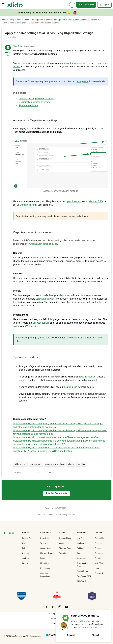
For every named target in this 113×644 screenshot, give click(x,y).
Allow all (96, 635)
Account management (34, 20)
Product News (82, 571)
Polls (24, 548)
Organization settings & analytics (83, 20)
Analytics (26, 558)
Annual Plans (64, 543)
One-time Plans (65, 538)
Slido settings (20, 464)
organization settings (55, 464)
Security (98, 558)
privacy (71, 464)
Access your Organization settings (36, 99)
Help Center (16, 20)
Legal (97, 568)
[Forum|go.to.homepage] (15, 5)
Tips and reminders (29, 105)
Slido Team (18, 46)
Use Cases (81, 558)
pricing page (82, 81)
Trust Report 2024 (84, 576)
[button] (3, 5)
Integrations (27, 563)
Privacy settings (94, 627)
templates (82, 464)
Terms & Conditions (45, 515)
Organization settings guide (43, 244)
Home (5, 20)
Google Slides (46, 548)
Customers (99, 553)
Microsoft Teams (47, 553)
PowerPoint (45, 538)
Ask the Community (56, 493)
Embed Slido (45, 568)
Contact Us (99, 538)
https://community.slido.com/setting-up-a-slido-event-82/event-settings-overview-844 (56, 437)
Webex (43, 543)
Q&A (24, 543)
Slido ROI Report (83, 581)
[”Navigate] (9, 533)
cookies (81, 621)
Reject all (71, 635)
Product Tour (27, 538)
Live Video (44, 563)
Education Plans (65, 548)
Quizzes (25, 553)
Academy (80, 543)
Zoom (43, 558)
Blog (78, 553)
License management (56, 20)
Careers (98, 548)
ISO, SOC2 (99, 563)
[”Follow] (47, 608)
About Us (98, 543)
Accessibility (100, 573)
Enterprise (63, 553)
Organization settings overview (34, 102)
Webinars (80, 548)
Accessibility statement (66, 515)
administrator (36, 464)
